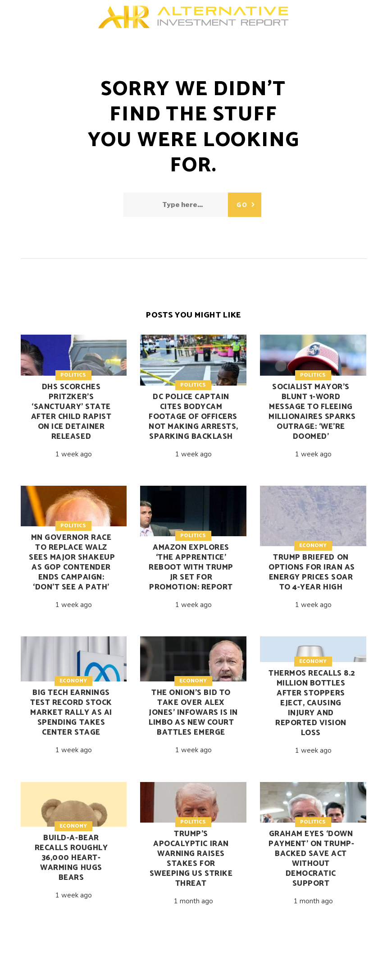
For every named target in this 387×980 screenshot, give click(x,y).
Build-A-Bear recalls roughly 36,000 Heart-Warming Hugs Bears (71, 858)
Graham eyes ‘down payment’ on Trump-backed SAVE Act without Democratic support (311, 859)
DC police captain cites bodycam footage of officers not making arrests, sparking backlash (193, 417)
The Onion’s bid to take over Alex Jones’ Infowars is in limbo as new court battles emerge (193, 713)
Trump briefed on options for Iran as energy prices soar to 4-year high (312, 572)
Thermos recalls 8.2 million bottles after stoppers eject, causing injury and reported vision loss (312, 703)
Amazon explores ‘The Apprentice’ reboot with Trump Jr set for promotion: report (191, 567)
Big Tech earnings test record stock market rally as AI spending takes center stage (71, 713)
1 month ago (193, 901)
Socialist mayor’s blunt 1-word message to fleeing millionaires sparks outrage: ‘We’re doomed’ (312, 412)
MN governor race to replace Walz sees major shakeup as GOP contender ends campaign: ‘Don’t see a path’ (72, 562)
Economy (313, 545)
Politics (73, 375)
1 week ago (74, 454)
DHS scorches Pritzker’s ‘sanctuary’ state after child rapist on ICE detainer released (71, 412)
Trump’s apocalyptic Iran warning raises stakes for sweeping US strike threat (191, 859)
